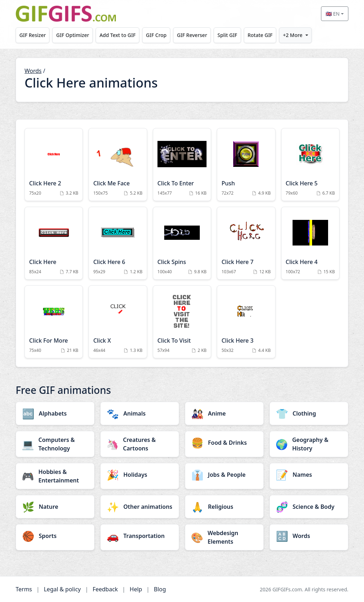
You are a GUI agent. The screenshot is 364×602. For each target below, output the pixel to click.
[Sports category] (55, 536)
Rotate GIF (260, 35)
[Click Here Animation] (54, 243)
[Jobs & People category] (224, 475)
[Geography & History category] (309, 444)
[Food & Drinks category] (224, 443)
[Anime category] (224, 413)
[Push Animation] (246, 165)
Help (136, 589)
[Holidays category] (140, 475)
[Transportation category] (140, 536)
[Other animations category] (140, 507)
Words (33, 71)
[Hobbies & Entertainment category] (55, 476)
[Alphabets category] (55, 413)
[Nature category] (55, 507)
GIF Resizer (33, 35)
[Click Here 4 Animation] (310, 243)
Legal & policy (62, 589)
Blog (160, 589)
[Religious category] (224, 507)
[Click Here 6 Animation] (118, 243)
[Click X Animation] (118, 322)
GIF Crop (156, 35)
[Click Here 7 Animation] (246, 243)
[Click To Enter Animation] (182, 165)
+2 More (293, 35)
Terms (24, 589)
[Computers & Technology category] (55, 444)
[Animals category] (140, 413)
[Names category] (309, 475)
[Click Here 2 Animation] (54, 165)
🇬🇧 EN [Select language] (333, 14)
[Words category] (309, 536)
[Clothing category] (309, 413)
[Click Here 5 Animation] (310, 165)
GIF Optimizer (73, 35)
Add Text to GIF (118, 35)
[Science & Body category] (309, 507)
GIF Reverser (192, 35)
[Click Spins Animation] (182, 243)
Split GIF (227, 35)
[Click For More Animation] (54, 322)
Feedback (105, 589)
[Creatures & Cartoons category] (140, 444)
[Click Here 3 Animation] (246, 322)
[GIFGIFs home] (66, 14)
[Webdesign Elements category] (224, 537)
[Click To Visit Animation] (182, 322)
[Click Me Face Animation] (118, 165)
